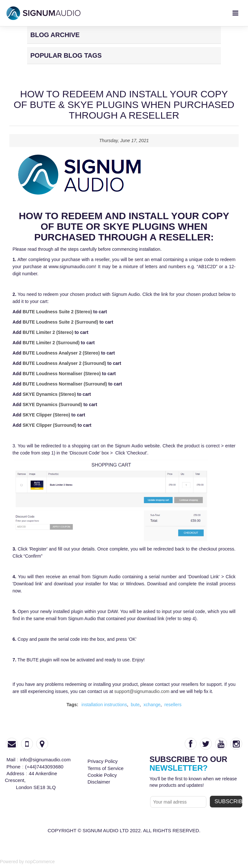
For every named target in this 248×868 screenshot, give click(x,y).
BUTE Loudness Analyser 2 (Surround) (64, 363)
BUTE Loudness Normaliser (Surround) (65, 384)
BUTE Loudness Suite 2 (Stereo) (57, 312)
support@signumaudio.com (142, 691)
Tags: (72, 705)
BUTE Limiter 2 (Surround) (51, 343)
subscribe (228, 801)
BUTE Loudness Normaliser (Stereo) (62, 374)
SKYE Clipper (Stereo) (46, 415)
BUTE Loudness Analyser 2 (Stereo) (61, 353)
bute (135, 705)
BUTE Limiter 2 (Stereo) (48, 332)
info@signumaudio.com (45, 760)
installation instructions (104, 705)
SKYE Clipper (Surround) (49, 425)
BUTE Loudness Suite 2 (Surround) (60, 322)
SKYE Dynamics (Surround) (52, 405)
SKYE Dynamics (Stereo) (49, 394)
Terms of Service (106, 768)
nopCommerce (40, 862)
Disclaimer (99, 782)
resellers (173, 705)
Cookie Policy (102, 775)
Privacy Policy (103, 761)
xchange (152, 705)
